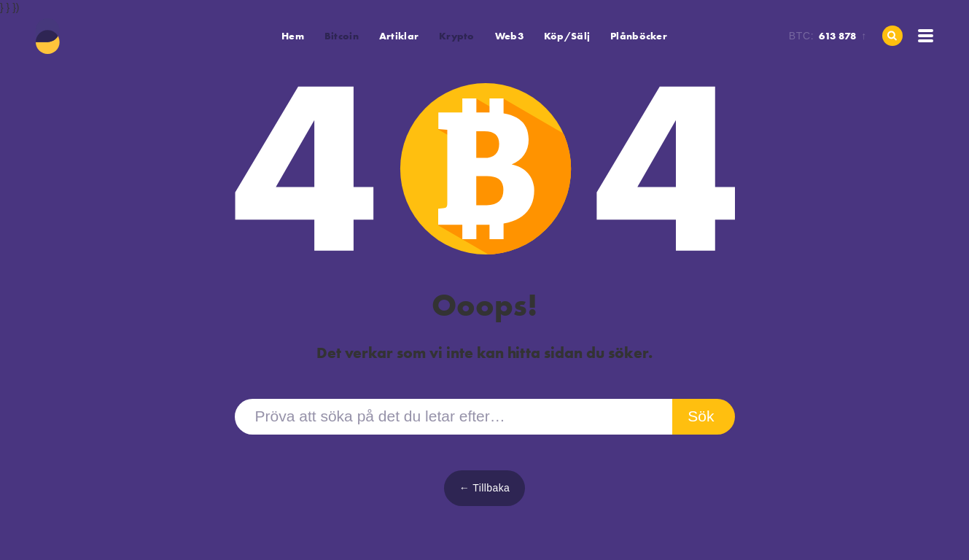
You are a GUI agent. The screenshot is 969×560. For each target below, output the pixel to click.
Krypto (457, 36)
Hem (293, 36)
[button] (342, 36)
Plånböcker (639, 36)
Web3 (509, 36)
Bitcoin (342, 36)
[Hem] (48, 36)
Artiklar (399, 36)
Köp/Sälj (567, 36)
